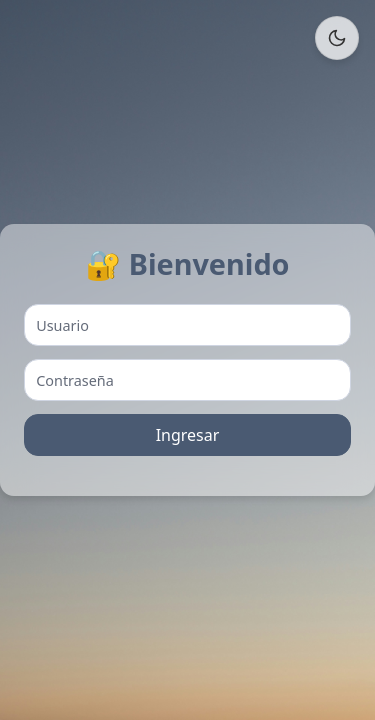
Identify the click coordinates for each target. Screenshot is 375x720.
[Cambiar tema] (337, 38)
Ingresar (188, 435)
